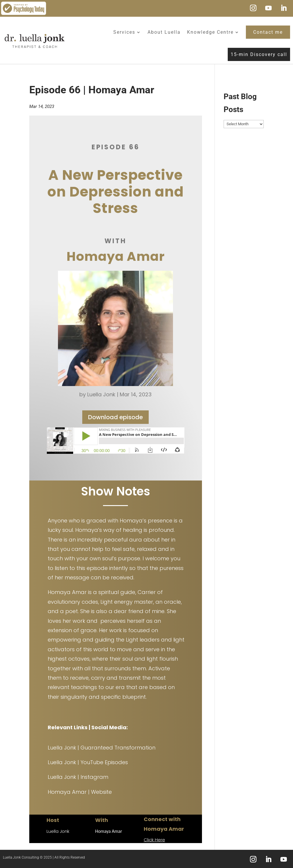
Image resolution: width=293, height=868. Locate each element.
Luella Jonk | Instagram (78, 777)
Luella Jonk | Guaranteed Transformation (102, 748)
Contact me (268, 32)
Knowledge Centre (210, 32)
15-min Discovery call (259, 54)
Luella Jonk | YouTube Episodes (88, 762)
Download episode (115, 419)
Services (124, 32)
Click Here (154, 840)
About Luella (164, 32)
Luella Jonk (101, 396)
